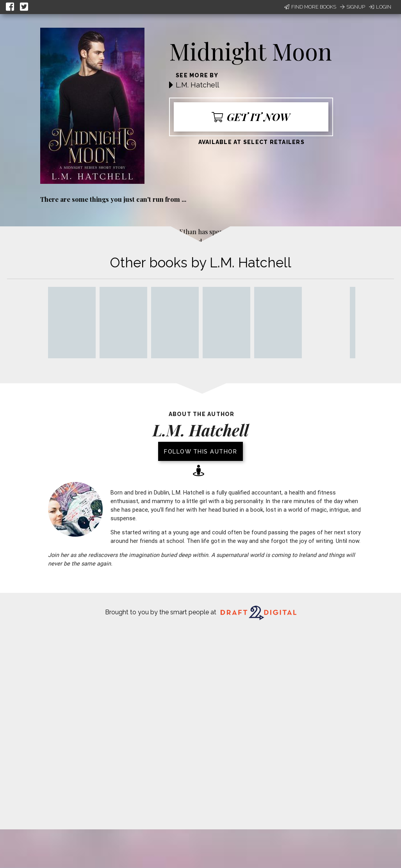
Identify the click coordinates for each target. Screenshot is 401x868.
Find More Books (310, 7)
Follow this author (200, 451)
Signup (353, 7)
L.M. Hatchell (197, 85)
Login (380, 7)
